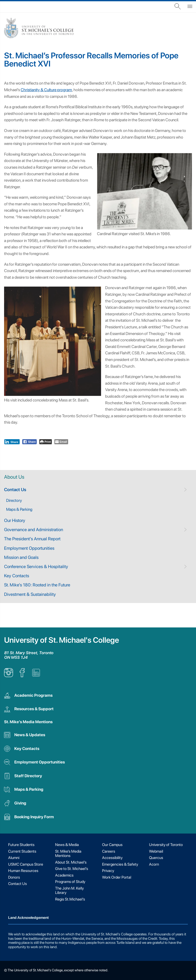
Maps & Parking (19, 509)
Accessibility (112, 858)
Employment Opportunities (29, 548)
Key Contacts (17, 576)
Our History (15, 520)
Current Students (22, 851)
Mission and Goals (21, 557)
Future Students (21, 845)
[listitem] (9, 676)
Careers (109, 851)
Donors (14, 877)
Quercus (156, 858)
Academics (64, 875)
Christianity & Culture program (46, 90)
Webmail (156, 851)
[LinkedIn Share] (12, 442)
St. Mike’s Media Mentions (28, 722)
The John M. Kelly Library (69, 890)
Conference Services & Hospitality (36, 566)
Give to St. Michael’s (72, 869)
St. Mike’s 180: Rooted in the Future (37, 585)
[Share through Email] (61, 442)
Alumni (14, 858)
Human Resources (23, 871)
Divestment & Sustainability (30, 594)
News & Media (67, 845)
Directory (14, 500)
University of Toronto (166, 845)
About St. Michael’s (71, 862)
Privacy (108, 871)
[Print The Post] (46, 442)
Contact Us (15, 489)
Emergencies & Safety (120, 864)
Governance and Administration (34, 529)
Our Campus (112, 845)
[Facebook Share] (30, 442)
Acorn (154, 864)
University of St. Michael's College (62, 640)
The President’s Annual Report (32, 539)
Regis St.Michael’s (70, 899)
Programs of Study (70, 882)
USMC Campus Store (26, 864)
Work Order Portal (117, 877)
